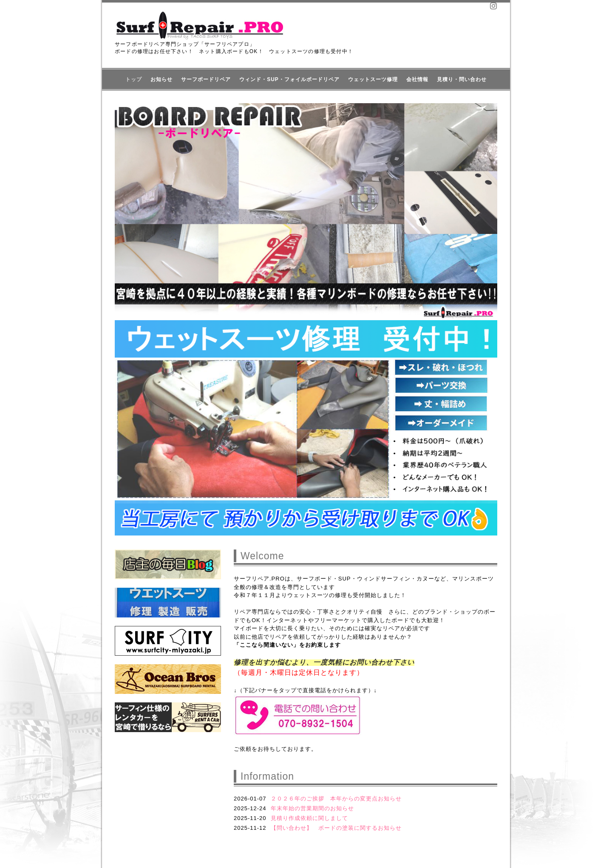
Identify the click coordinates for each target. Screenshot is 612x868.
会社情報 (417, 79)
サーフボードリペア (206, 79)
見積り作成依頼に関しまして (309, 818)
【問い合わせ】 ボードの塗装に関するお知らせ (336, 828)
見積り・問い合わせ (462, 79)
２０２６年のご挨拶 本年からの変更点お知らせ (336, 799)
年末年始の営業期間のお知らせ (312, 808)
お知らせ (161, 79)
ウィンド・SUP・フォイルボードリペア (289, 79)
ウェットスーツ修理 (373, 79)
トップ (134, 79)
